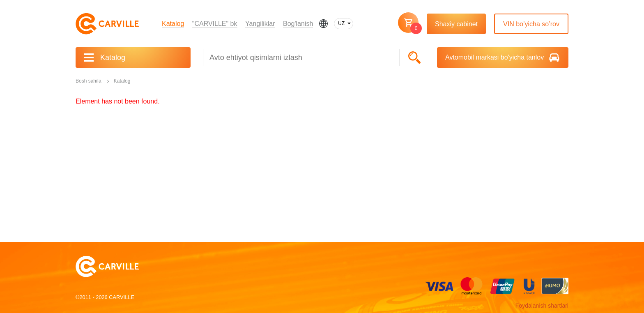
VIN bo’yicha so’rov (531, 24)
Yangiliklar (260, 24)
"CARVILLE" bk (215, 24)
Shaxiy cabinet (456, 24)
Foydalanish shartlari (542, 306)
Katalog (173, 24)
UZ (341, 23)
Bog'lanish (298, 24)
